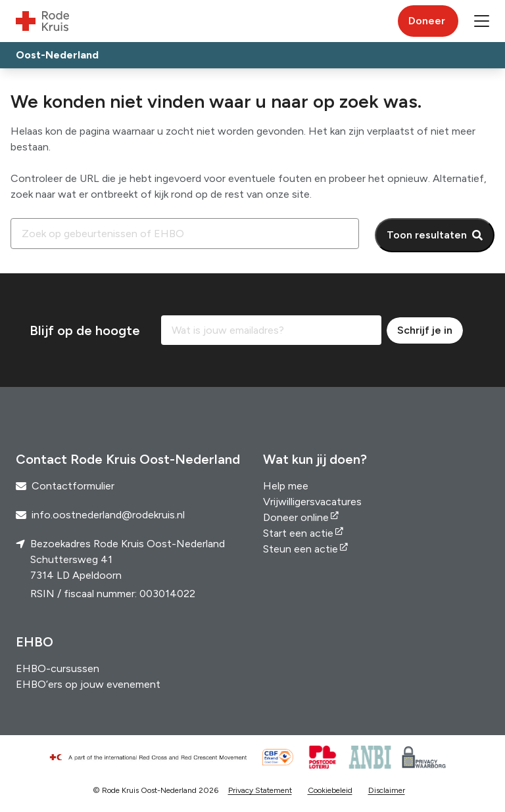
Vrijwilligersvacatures (312, 502)
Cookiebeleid (330, 790)
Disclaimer (387, 790)
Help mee (286, 486)
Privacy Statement (260, 790)
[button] (482, 21)
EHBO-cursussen (58, 668)
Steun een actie (301, 549)
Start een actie (298, 533)
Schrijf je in (425, 330)
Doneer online (296, 517)
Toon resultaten (427, 235)
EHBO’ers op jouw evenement (88, 684)
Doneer (427, 21)
